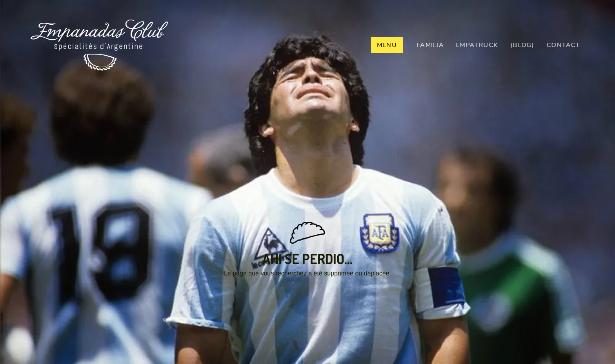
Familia (430, 45)
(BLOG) (523, 45)
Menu (387, 45)
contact (565, 45)
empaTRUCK (478, 45)
